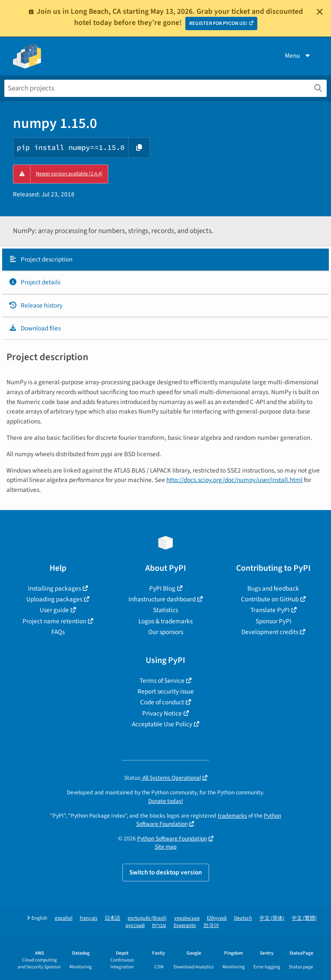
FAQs (58, 632)
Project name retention (54, 621)
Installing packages (55, 588)
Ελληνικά (217, 918)
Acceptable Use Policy (162, 724)
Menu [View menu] (298, 56)
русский (135, 926)
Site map (166, 847)
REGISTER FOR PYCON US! (218, 23)
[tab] (165, 260)
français (89, 918)
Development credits (270, 632)
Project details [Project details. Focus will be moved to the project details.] (34, 282)
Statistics (165, 610)
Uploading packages (54, 599)
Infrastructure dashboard (162, 599)
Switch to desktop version (166, 872)
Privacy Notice (162, 713)
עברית (159, 926)
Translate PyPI (270, 610)
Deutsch (243, 918)
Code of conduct (162, 702)
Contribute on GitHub (270, 599)
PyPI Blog (162, 588)
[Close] (320, 12)
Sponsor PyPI (273, 621)
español (64, 918)
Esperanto (185, 926)
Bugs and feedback (273, 588)
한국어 (211, 926)
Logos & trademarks (165, 621)
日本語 (112, 918)
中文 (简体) (272, 918)
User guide (54, 610)
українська (187, 918)
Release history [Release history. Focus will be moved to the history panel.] (36, 305)
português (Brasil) (147, 918)
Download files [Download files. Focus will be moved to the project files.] (35, 328)
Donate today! (166, 801)
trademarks (232, 816)
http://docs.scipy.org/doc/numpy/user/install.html (234, 480)
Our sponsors (166, 632)
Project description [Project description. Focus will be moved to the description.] (41, 259)
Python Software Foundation (172, 838)
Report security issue (166, 691)
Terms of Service (162, 681)
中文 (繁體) (304, 918)
